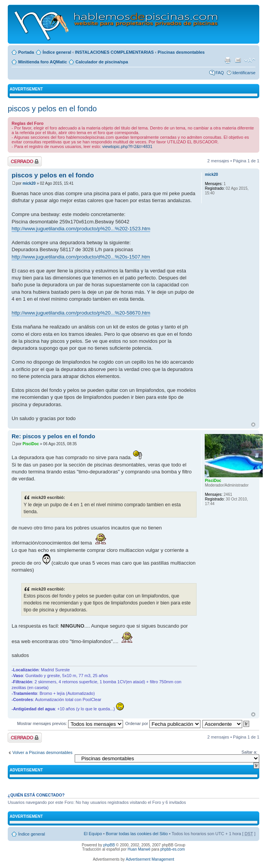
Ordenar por (163, 723)
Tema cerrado (25, 161)
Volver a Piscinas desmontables (42, 752)
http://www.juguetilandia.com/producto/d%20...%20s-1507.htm (81, 257)
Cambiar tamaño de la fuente (250, 60)
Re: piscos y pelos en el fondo (53, 436)
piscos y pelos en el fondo (52, 109)
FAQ (220, 73)
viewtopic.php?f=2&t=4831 (127, 146)
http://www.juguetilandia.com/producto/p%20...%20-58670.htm (81, 313)
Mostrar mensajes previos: (70, 723)
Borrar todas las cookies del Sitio (137, 834)
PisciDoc (31, 444)
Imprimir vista (228, 60)
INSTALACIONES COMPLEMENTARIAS (115, 52)
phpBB (109, 845)
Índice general (57, 52)
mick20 (29, 183)
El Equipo (93, 834)
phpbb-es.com (172, 849)
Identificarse (244, 73)
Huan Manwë (139, 849)
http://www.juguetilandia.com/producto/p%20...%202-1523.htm (81, 229)
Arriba (253, 425)
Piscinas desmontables (181, 52)
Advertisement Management (150, 859)
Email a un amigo (238, 60)
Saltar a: (249, 752)
